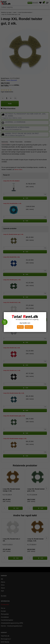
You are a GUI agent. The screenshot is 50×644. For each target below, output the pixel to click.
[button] (5, 322)
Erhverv (29, 327)
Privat (20, 327)
